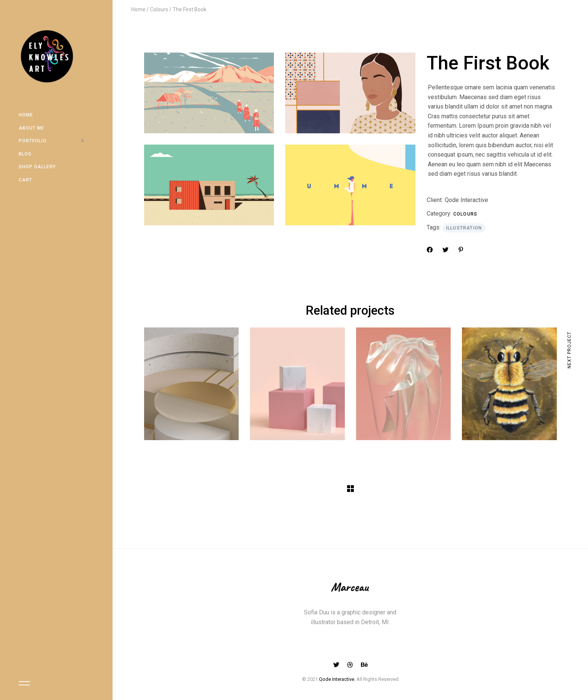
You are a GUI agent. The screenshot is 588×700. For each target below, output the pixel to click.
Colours (465, 214)
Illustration (464, 228)
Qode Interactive (466, 200)
